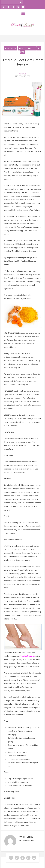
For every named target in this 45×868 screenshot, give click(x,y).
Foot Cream (11, 48)
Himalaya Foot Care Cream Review (22, 62)
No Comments (23, 76)
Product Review (27, 48)
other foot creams (27, 656)
